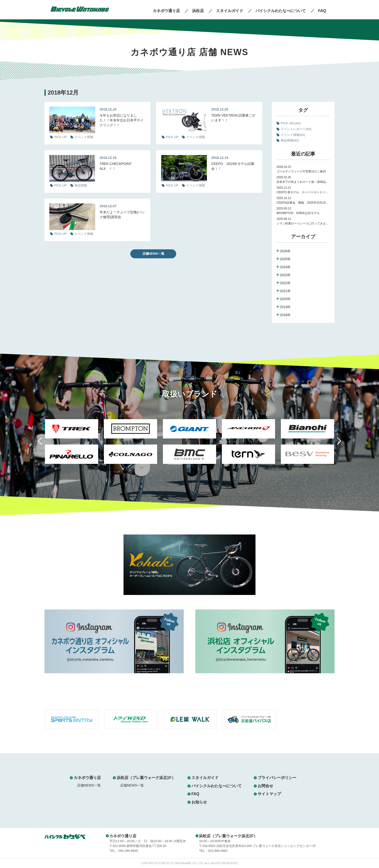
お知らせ (199, 802)
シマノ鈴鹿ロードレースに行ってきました (303, 223)
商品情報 (290, 140)
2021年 (285, 291)
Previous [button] (44, 444)
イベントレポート (296, 129)
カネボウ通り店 (87, 778)
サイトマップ (269, 794)
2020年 (285, 299)
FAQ (195, 794)
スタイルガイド (205, 778)
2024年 (285, 267)
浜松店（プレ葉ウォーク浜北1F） (146, 778)
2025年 (285, 259)
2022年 (285, 283)
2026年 (285, 251)
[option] (72, 445)
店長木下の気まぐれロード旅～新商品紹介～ (303, 182)
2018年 (285, 315)
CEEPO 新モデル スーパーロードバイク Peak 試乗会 (303, 192)
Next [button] (335, 444)
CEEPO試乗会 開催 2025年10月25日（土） (303, 203)
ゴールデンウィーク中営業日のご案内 (301, 171)
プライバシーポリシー (277, 778)
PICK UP (291, 123)
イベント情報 (293, 135)
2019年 (285, 307)
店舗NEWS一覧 (153, 254)
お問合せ (265, 786)
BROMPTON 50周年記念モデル (299, 213)
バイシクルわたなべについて (217, 786)
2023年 (285, 275)
